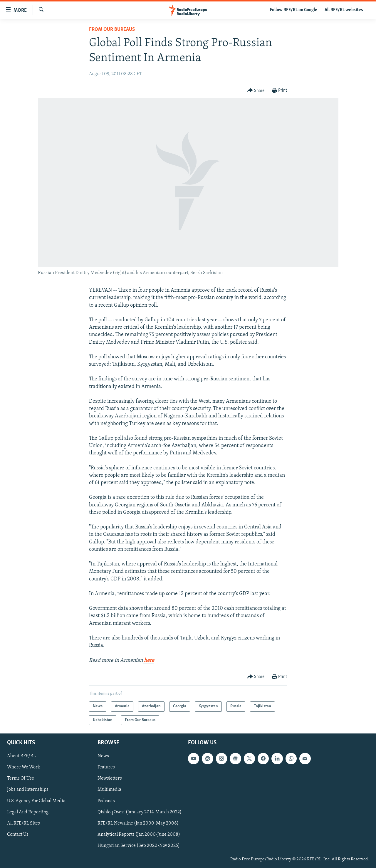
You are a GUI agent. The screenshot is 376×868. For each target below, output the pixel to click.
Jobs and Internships (28, 790)
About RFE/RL (21, 756)
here (148, 660)
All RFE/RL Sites (23, 823)
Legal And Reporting (28, 812)
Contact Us (18, 835)
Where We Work (24, 768)
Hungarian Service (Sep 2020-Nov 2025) (139, 846)
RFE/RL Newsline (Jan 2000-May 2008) (138, 823)
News (103, 756)
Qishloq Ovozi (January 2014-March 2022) (140, 812)
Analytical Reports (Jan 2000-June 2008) (139, 835)
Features (106, 768)
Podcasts (106, 801)
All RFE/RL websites (344, 10)
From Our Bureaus (112, 30)
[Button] (256, 91)
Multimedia (109, 790)
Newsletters (110, 779)
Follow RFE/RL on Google (294, 10)
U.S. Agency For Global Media (36, 801)
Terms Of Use (21, 779)
